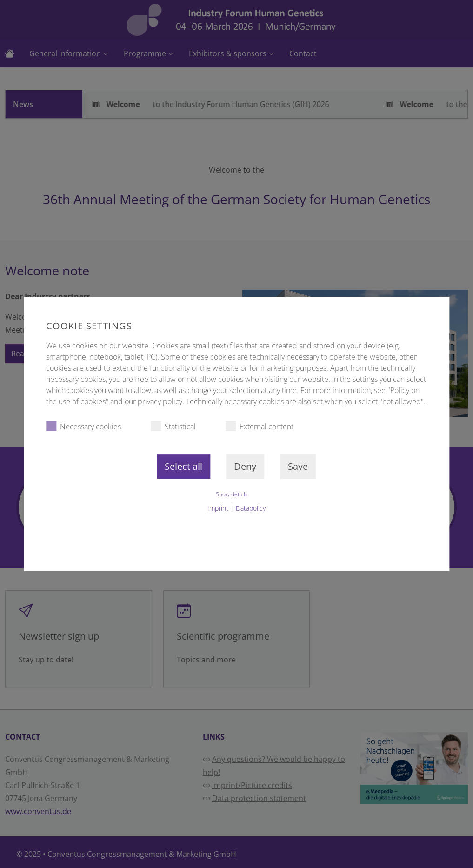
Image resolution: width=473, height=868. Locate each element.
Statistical (173, 426)
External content (260, 426)
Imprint (218, 508)
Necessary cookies (83, 426)
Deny (245, 466)
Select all (183, 466)
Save (298, 466)
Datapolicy (251, 508)
